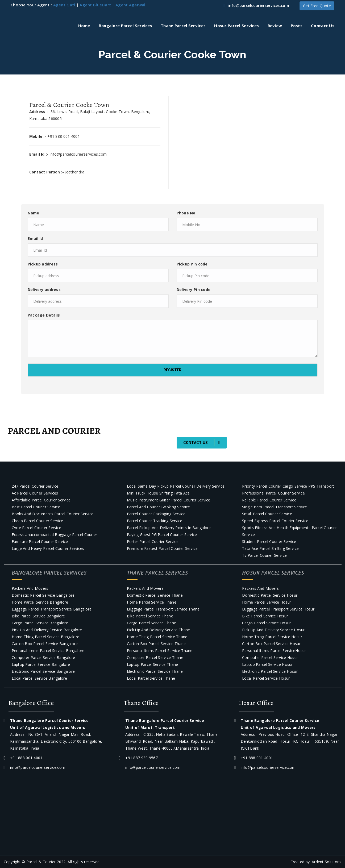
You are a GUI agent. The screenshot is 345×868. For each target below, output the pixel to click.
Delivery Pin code (194, 290)
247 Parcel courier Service (35, 486)
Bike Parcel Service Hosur (265, 616)
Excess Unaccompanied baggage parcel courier (55, 535)
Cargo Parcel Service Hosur (266, 623)
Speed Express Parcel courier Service (275, 521)
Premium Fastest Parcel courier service (162, 548)
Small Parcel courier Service (267, 514)
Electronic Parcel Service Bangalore (43, 671)
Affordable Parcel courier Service (41, 500)
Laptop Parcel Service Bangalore (41, 664)
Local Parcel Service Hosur (266, 678)
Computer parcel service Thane (155, 657)
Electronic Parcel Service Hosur (270, 671)
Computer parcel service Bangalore (43, 657)
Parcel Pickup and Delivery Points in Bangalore (169, 528)
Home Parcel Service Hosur (267, 602)
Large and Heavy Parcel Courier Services (48, 548)
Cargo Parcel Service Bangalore (40, 623)
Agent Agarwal (130, 5)
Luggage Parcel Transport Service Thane (163, 609)
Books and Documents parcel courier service (53, 514)
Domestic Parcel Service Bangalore (43, 595)
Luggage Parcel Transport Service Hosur (278, 609)
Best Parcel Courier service (36, 507)
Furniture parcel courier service (40, 541)
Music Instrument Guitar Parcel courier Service (169, 500)
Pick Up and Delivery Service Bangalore (47, 630)
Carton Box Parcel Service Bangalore (45, 644)
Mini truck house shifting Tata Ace (158, 493)
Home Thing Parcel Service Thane (157, 637)
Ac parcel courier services (35, 493)
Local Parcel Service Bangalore (39, 678)
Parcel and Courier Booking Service (159, 507)
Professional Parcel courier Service (273, 493)
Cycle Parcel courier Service (37, 528)
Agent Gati (64, 5)
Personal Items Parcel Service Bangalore (48, 651)
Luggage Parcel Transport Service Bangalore (52, 609)
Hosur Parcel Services (236, 26)
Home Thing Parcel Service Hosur (272, 637)
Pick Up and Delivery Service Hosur (273, 630)
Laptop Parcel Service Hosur (267, 664)
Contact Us (323, 26)
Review (275, 26)
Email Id (35, 238)
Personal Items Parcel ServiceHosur (274, 651)
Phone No (186, 213)
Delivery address (44, 290)
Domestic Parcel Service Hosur (270, 595)
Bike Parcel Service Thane (150, 616)
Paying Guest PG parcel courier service (162, 535)
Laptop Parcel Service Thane (153, 664)
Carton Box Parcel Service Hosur (271, 644)
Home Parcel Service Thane (152, 602)
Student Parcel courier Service (269, 541)
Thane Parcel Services (183, 26)
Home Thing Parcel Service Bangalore (46, 637)
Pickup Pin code (192, 264)
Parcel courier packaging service (156, 514)
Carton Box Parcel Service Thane (156, 644)
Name (34, 213)
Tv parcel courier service (264, 555)
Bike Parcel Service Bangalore (38, 616)
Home (84, 26)
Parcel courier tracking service (155, 521)
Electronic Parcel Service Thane (155, 671)
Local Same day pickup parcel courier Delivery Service (176, 486)
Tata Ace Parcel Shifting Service (270, 548)
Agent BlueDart (95, 5)
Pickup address (43, 264)
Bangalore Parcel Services (125, 26)
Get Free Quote (317, 6)
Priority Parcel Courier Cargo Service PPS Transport (288, 486)
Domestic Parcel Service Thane (155, 595)
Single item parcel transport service (275, 507)
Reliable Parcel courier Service (269, 500)
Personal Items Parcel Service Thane (160, 651)
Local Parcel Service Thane (151, 678)
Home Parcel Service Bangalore (40, 602)
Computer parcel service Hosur (270, 657)
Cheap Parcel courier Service (38, 521)
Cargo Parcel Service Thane (151, 623)
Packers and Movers (30, 588)
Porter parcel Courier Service (153, 541)
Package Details (44, 315)
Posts (297, 26)
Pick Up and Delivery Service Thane (159, 630)
